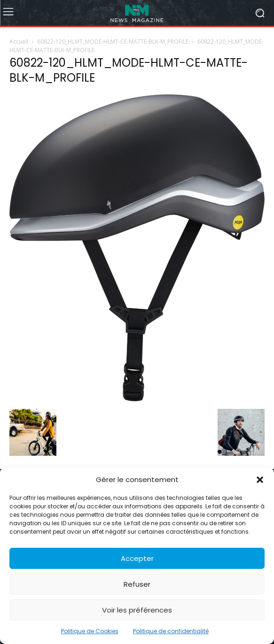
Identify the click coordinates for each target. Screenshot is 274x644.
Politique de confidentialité (171, 631)
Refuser (137, 584)
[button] (260, 480)
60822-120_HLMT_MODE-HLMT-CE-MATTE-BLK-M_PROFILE (113, 42)
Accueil (19, 42)
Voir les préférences (137, 610)
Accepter (137, 558)
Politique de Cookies (90, 631)
